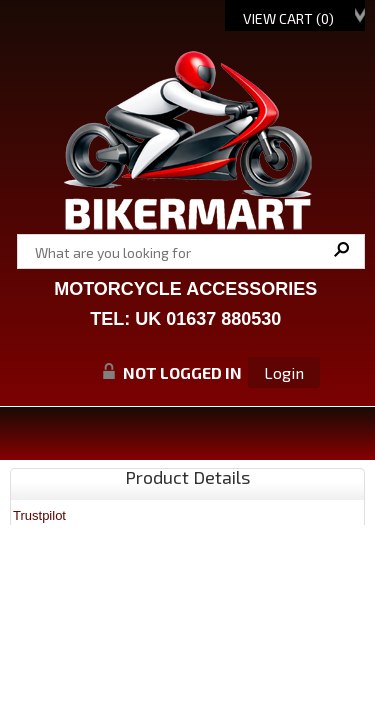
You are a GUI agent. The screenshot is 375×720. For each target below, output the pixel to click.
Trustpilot (39, 515)
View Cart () (288, 18)
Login (284, 372)
